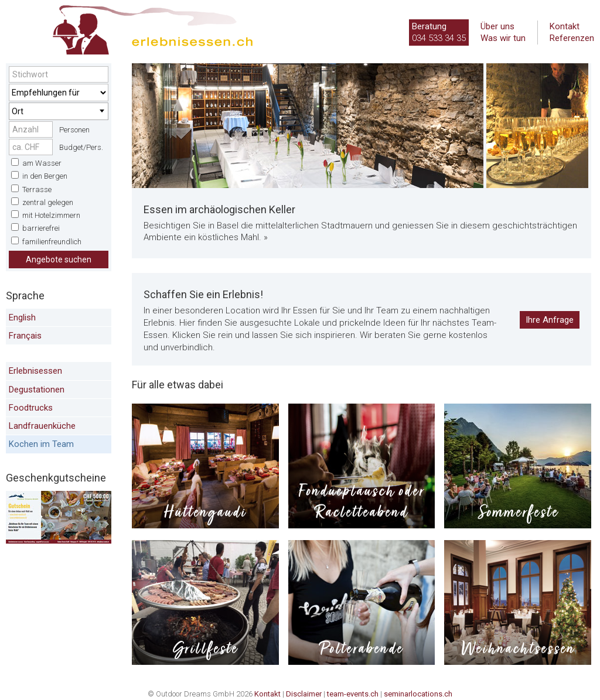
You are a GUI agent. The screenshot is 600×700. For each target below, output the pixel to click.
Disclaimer (304, 694)
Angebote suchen (59, 259)
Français (25, 336)
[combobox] (59, 111)
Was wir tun (503, 38)
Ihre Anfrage (550, 320)
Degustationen (37, 390)
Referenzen (572, 38)
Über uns (497, 26)
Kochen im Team (41, 444)
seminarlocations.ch (418, 694)
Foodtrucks (31, 408)
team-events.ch (353, 694)
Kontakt (565, 26)
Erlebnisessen (35, 371)
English (22, 317)
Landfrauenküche (42, 426)
